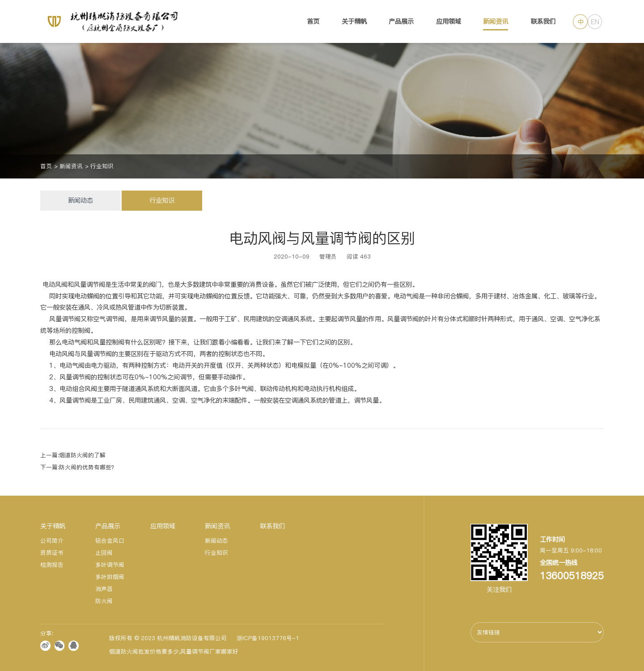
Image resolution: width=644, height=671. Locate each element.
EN (595, 22)
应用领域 (449, 21)
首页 (313, 21)
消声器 (104, 589)
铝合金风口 (110, 541)
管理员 (328, 257)
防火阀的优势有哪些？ (88, 467)
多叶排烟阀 (110, 577)
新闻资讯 (496, 21)
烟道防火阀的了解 (82, 455)
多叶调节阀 (110, 565)
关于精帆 (354, 21)
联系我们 (543, 21)
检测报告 (52, 565)
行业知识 (102, 166)
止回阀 (104, 553)
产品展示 (401, 21)
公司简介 (52, 541)
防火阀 (104, 601)
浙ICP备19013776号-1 (268, 638)
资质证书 (52, 553)
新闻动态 (80, 200)
